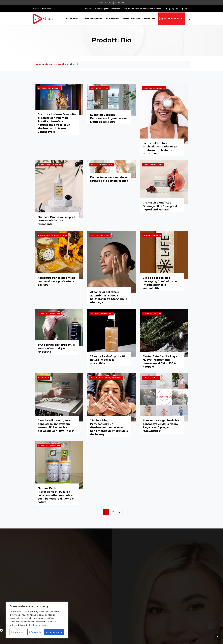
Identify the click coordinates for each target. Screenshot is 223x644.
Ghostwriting (131, 19)
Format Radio (71, 19)
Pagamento (134, 9)
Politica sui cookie (38, 625)
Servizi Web (112, 19)
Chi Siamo (88, 9)
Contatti (158, 9)
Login (185, 9)
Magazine (150, 19)
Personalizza (18, 632)
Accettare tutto (54, 632)
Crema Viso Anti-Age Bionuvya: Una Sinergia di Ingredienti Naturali (160, 206)
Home (38, 64)
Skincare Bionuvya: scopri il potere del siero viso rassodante (56, 221)
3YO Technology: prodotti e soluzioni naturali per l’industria (56, 348)
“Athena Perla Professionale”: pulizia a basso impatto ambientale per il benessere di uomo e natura (56, 495)
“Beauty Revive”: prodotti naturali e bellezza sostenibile (108, 360)
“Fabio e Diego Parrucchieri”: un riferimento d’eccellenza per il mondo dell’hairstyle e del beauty (109, 427)
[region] (37, 620)
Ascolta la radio (174, 19)
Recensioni (116, 9)
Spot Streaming (93, 19)
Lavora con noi (146, 9)
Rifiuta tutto (35, 632)
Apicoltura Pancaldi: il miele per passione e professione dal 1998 (56, 281)
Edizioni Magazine (102, 9)
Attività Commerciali (54, 64)
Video (124, 9)
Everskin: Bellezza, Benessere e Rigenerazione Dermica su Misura (109, 118)
